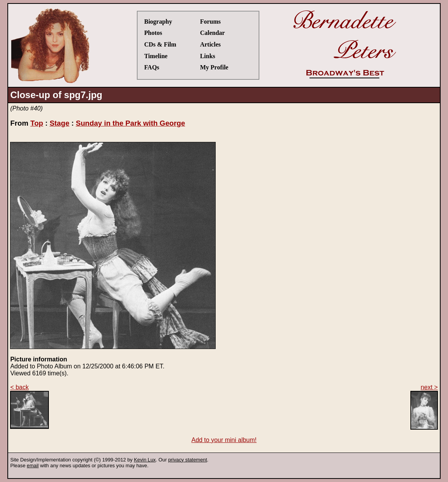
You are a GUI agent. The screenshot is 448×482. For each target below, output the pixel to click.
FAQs (152, 67)
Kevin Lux (145, 460)
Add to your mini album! (224, 440)
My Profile (214, 67)
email (33, 466)
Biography (158, 22)
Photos (153, 33)
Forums (210, 22)
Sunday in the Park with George (130, 123)
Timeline (156, 56)
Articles (210, 44)
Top (37, 123)
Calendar (213, 33)
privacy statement (187, 460)
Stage (60, 123)
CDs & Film (160, 44)
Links (208, 56)
